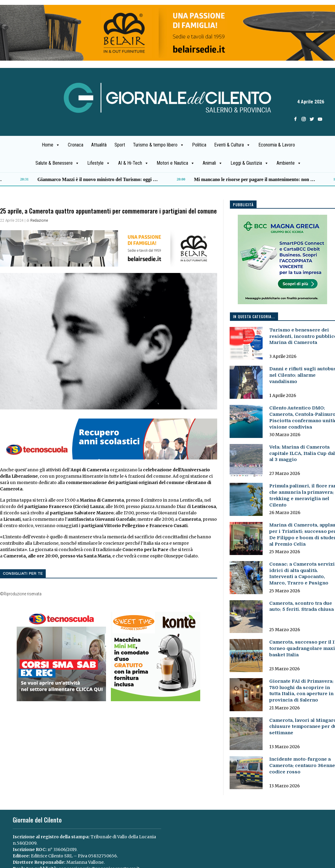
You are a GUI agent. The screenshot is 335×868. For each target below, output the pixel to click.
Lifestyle (99, 163)
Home (51, 145)
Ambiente (289, 163)
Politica (199, 145)
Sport (120, 145)
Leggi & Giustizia (250, 163)
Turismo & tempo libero (159, 145)
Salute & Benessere (57, 163)
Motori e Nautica (176, 163)
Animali (213, 163)
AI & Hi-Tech (133, 163)
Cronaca (76, 145)
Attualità (99, 145)
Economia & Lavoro (277, 145)
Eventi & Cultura (232, 145)
